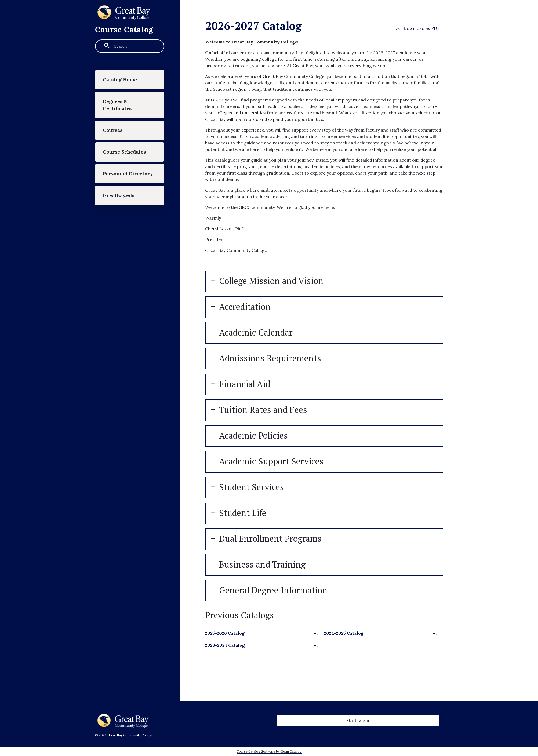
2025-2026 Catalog (225, 633)
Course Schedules (124, 152)
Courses (113, 130)
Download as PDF (418, 28)
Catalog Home (120, 80)
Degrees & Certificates (117, 105)
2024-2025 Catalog (344, 633)
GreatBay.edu (119, 195)
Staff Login (358, 720)
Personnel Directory (128, 174)
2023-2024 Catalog (225, 645)
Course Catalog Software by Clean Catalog (269, 751)
